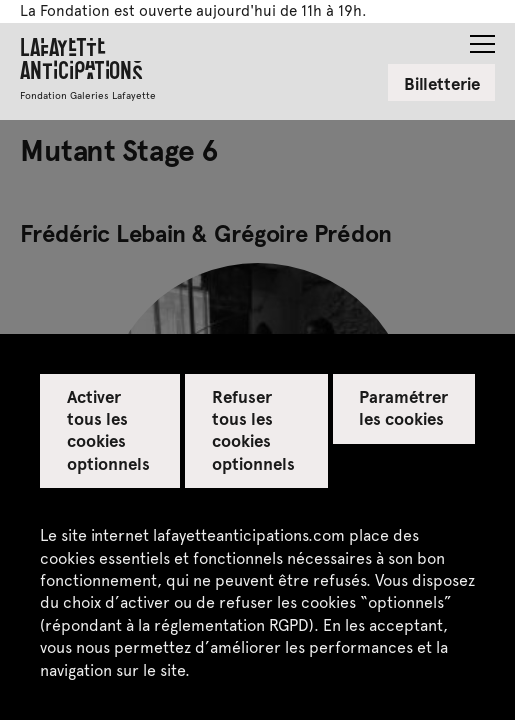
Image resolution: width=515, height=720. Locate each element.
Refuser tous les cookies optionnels (253, 429)
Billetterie (442, 83)
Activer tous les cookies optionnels (108, 429)
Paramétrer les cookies (403, 407)
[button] (482, 38)
